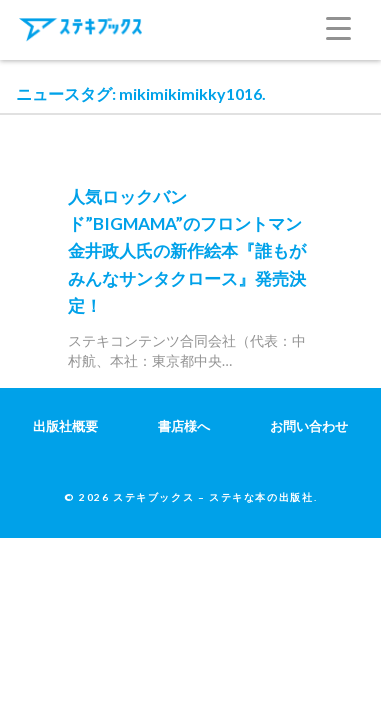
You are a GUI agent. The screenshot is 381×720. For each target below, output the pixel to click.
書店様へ (184, 426)
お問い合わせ (309, 426)
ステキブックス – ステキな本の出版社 (213, 497)
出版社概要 (65, 426)
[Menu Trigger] (353, 25)
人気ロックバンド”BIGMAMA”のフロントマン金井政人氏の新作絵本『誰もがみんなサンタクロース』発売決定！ (187, 251)
